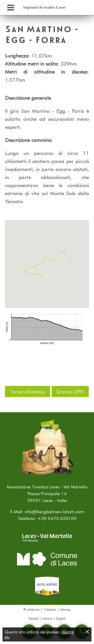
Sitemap (65, 609)
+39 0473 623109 (57, 518)
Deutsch (34, 618)
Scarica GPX (70, 391)
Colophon (50, 609)
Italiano (48, 618)
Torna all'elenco (28, 391)
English (61, 618)
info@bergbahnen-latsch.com (54, 511)
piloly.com (33, 609)
